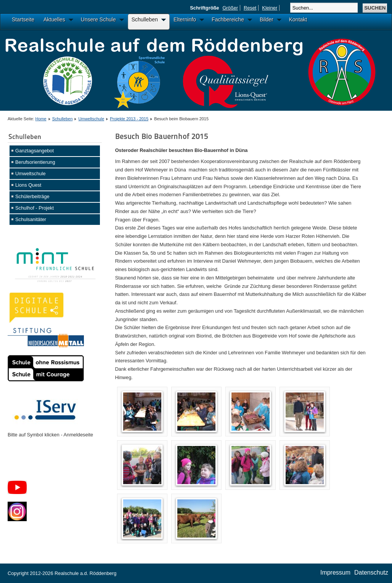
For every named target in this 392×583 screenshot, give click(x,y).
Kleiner (270, 8)
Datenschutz (371, 573)
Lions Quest (28, 185)
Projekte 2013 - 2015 (129, 119)
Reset (250, 8)
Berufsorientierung (35, 162)
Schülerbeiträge (32, 196)
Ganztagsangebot (35, 151)
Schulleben (63, 119)
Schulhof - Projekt (35, 208)
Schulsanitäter (31, 219)
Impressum (335, 573)
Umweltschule (92, 119)
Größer (230, 8)
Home (41, 119)
